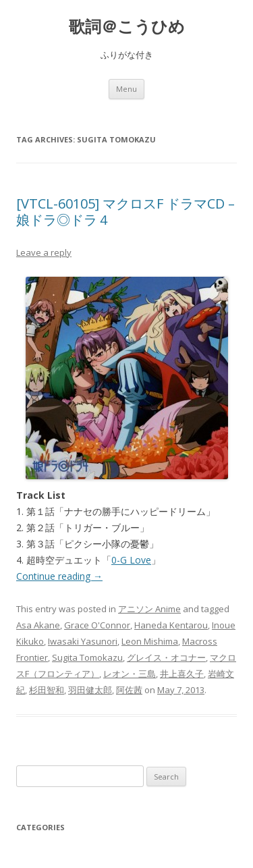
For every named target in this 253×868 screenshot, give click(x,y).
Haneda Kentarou (171, 625)
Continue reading (59, 576)
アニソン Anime (149, 609)
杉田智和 (47, 690)
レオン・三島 (130, 674)
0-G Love (131, 560)
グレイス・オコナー (166, 657)
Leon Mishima (150, 641)
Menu (126, 89)
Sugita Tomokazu (87, 657)
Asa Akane (38, 625)
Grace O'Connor (97, 625)
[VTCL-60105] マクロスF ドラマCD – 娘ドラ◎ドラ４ (125, 212)
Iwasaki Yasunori (83, 641)
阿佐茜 (129, 690)
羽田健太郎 (90, 690)
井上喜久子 (182, 674)
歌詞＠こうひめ (127, 27)
